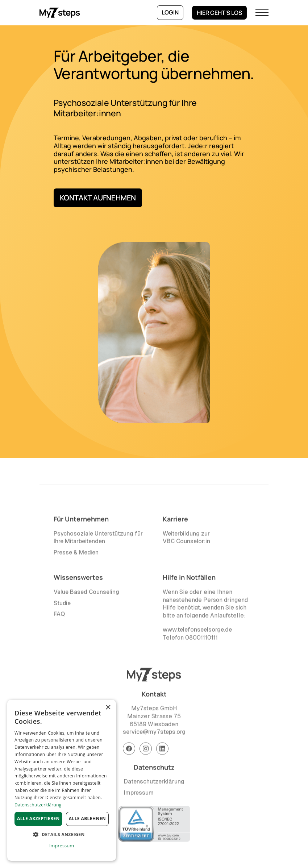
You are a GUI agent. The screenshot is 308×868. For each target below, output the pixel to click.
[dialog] (62, 780)
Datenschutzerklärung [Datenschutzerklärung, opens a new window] (38, 805)
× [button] (108, 708)
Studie (62, 605)
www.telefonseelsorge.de (197, 632)
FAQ (59, 616)
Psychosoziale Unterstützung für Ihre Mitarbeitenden (98, 539)
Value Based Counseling (86, 594)
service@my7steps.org (154, 734)
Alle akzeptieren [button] (38, 819)
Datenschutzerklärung (154, 783)
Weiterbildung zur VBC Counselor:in (186, 539)
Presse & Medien (76, 554)
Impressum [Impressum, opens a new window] (62, 846)
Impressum (139, 795)
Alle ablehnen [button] (87, 819)
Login (170, 12)
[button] (262, 13)
